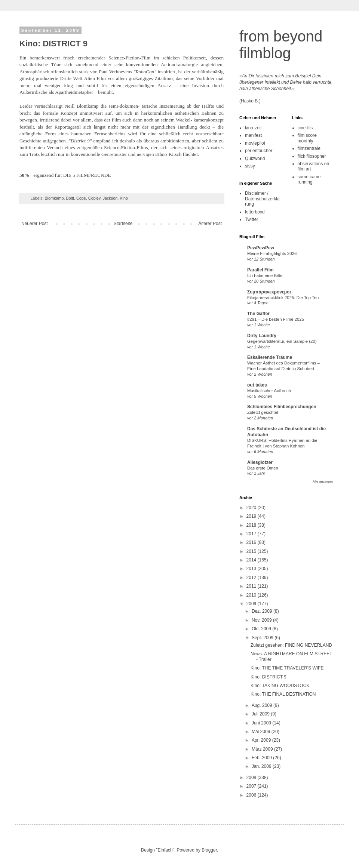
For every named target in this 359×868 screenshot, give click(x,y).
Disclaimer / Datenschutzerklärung (262, 199)
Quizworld (255, 158)
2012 (252, 578)
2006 (252, 795)
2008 (252, 778)
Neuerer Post (35, 224)
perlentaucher (259, 151)
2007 (252, 786)
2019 (252, 516)
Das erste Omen (263, 468)
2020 (252, 508)
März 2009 (263, 749)
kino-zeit (253, 128)
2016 (252, 542)
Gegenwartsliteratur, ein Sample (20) (282, 341)
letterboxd (255, 212)
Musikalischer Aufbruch (269, 391)
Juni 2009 (262, 723)
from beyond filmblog (281, 45)
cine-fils (305, 128)
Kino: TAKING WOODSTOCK (280, 686)
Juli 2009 (261, 714)
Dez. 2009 (263, 611)
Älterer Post (210, 224)
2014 (252, 560)
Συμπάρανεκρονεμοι (269, 292)
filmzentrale (309, 148)
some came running (309, 179)
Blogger (209, 850)
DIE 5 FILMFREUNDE (87, 175)
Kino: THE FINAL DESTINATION (283, 694)
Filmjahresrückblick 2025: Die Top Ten (283, 298)
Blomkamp (54, 198)
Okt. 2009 (262, 629)
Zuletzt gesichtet (263, 412)
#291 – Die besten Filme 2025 (276, 319)
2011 (252, 586)
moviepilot (255, 143)
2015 (252, 551)
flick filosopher (312, 156)
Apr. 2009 (262, 740)
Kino (124, 198)
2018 (252, 525)
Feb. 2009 (262, 758)
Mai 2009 (262, 732)
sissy (250, 166)
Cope (81, 198)
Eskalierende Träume (270, 357)
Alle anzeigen (323, 481)
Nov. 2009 (262, 620)
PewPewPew (261, 248)
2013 (252, 569)
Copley (94, 198)
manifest (253, 135)
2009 (252, 604)
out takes (257, 385)
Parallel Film (260, 270)
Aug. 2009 (263, 705)
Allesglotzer (260, 462)
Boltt (70, 198)
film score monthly (307, 138)
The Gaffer (258, 314)
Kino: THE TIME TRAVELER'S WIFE (287, 668)
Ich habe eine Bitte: (266, 276)
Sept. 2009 (263, 638)
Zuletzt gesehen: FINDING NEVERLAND (291, 645)
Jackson (110, 198)
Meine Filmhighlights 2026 (272, 253)
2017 (252, 534)
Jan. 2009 (262, 766)
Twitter (251, 219)
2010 (252, 595)
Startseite (123, 224)
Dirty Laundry (262, 336)
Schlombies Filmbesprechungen (282, 407)
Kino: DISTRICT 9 (269, 677)
